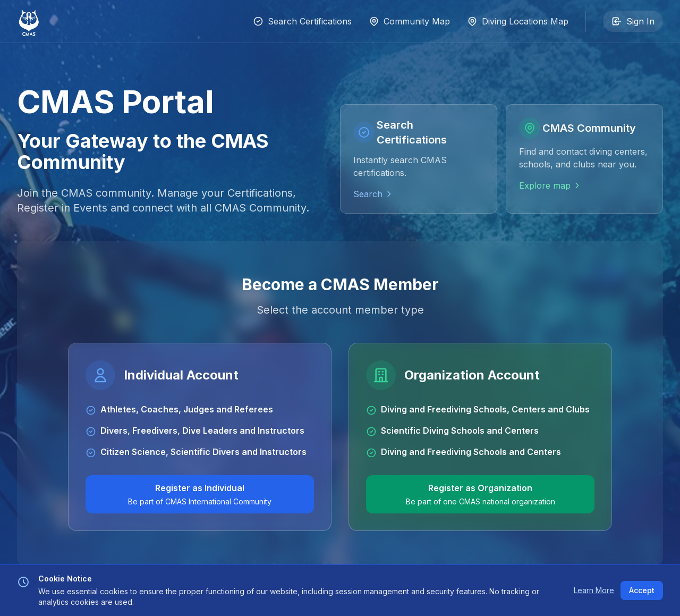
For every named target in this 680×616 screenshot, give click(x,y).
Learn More (594, 590)
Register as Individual (200, 495)
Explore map (550, 185)
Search (373, 194)
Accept (642, 590)
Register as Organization (480, 495)
